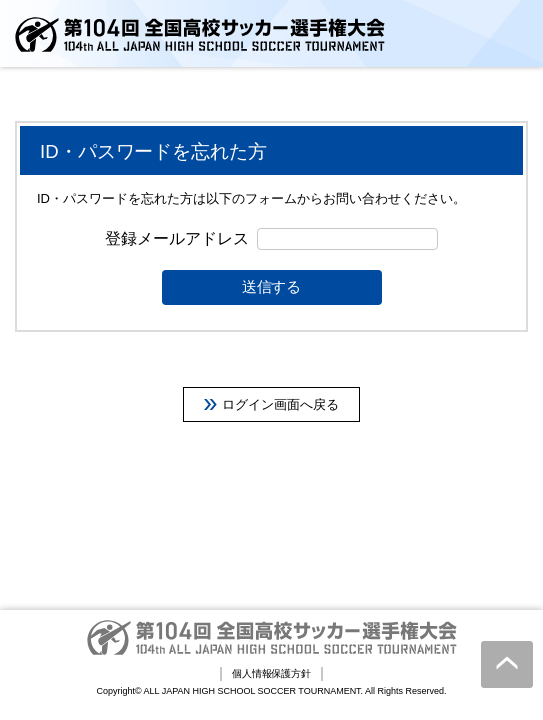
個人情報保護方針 (272, 673)
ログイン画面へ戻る (280, 404)
